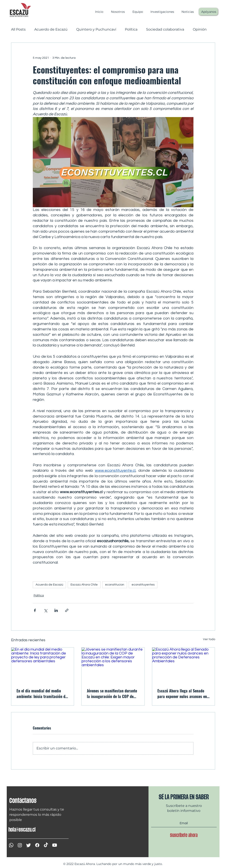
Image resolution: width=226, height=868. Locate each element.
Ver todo (209, 639)
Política (131, 29)
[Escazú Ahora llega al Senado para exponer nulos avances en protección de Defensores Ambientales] (184, 665)
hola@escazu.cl (22, 830)
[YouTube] (55, 845)
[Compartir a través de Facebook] (35, 610)
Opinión (200, 29)
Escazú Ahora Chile (84, 585)
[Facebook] (37, 845)
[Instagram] (20, 845)
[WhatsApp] (11, 845)
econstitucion (115, 585)
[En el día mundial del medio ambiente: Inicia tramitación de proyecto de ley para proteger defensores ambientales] (43, 665)
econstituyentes (143, 585)
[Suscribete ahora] (184, 835)
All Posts (18, 29)
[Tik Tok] (46, 845)
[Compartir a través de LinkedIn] (56, 610)
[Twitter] (29, 845)
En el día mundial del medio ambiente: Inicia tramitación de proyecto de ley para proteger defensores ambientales (42, 693)
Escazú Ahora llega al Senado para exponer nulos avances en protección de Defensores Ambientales (182, 693)
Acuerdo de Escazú (51, 29)
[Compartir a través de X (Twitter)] (45, 610)
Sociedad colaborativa (165, 29)
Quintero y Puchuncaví (96, 29)
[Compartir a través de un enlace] (67, 610)
